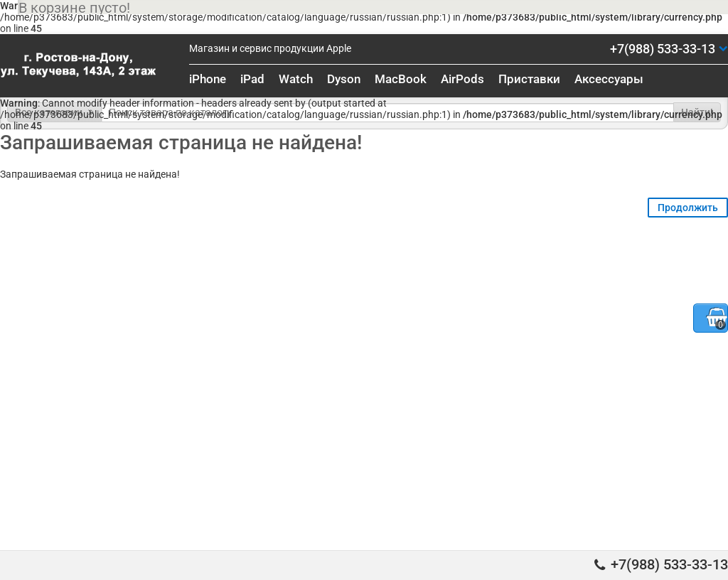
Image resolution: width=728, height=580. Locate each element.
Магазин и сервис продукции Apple (270, 48)
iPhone (208, 79)
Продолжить (688, 208)
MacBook (401, 79)
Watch (296, 79)
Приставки (529, 79)
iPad (252, 79)
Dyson (344, 79)
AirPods (462, 79)
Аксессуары (609, 79)
